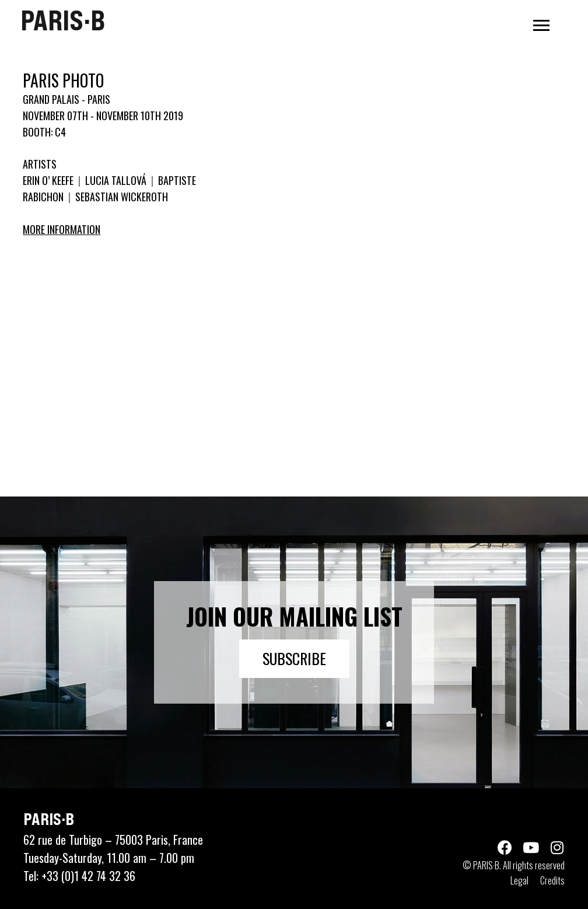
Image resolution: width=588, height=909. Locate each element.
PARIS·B (63, 20)
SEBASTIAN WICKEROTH (120, 197)
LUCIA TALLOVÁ (116, 180)
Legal (519, 880)
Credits (552, 880)
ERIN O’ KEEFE (49, 180)
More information (62, 229)
